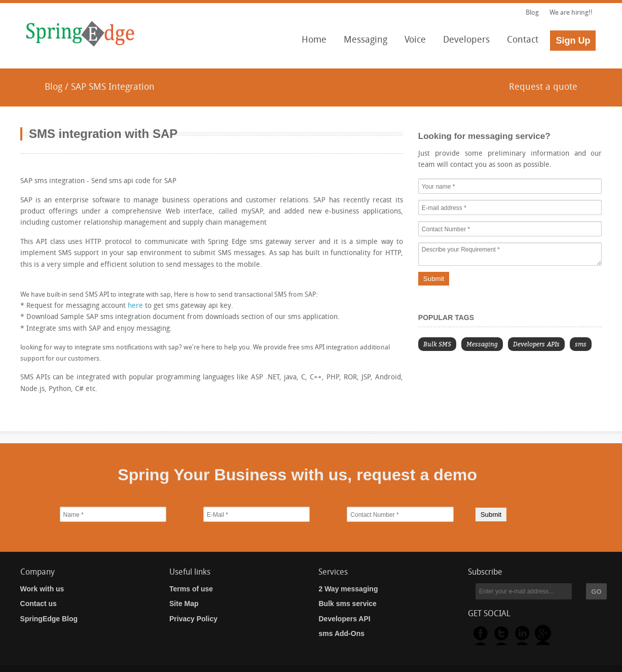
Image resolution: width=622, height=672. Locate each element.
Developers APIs (536, 344)
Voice (412, 43)
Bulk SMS (437, 344)
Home (314, 40)
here (135, 306)
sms (581, 344)
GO (596, 592)
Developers (464, 43)
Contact (523, 40)
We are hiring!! (571, 13)
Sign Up (573, 41)
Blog (533, 13)
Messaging (363, 43)
